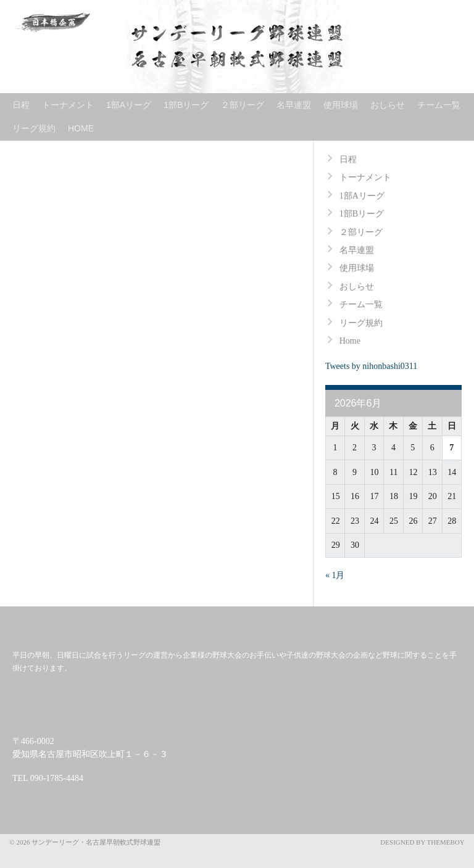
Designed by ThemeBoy (422, 842)
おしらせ (388, 105)
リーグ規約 (34, 128)
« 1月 (335, 575)
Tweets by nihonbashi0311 (371, 366)
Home (81, 128)
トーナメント (68, 105)
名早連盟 (294, 105)
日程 (21, 105)
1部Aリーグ (129, 105)
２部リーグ (243, 105)
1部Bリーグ (186, 105)
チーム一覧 (439, 105)
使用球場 (341, 105)
